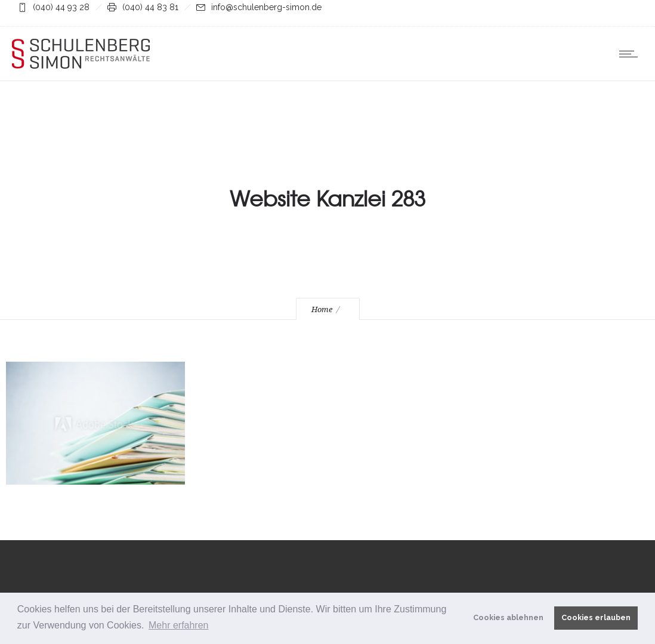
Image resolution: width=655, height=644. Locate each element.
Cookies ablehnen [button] (508, 617)
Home (322, 309)
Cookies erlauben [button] (596, 617)
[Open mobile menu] (631, 54)
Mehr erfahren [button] (179, 625)
